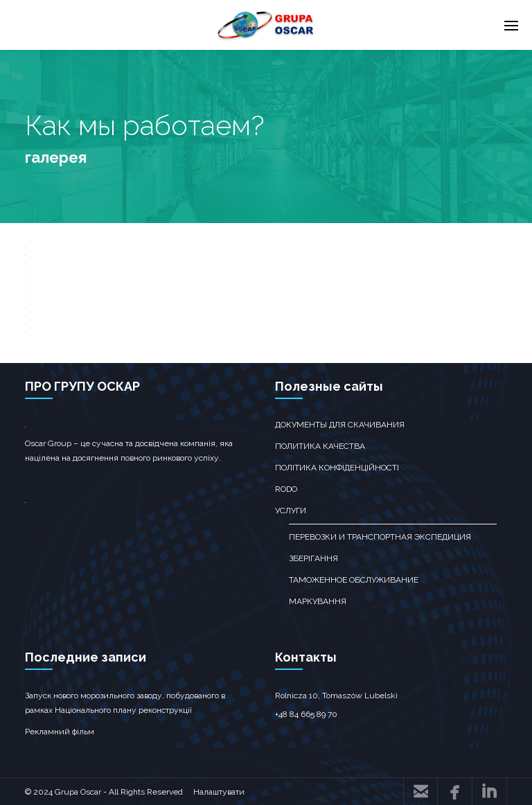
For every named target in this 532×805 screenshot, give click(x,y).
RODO (286, 489)
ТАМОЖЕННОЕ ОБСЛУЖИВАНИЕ (354, 580)
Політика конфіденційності (337, 468)
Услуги (291, 511)
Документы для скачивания (340, 425)
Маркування (318, 601)
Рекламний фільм (60, 732)
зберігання (313, 558)
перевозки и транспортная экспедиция (380, 537)
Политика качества (320, 446)
